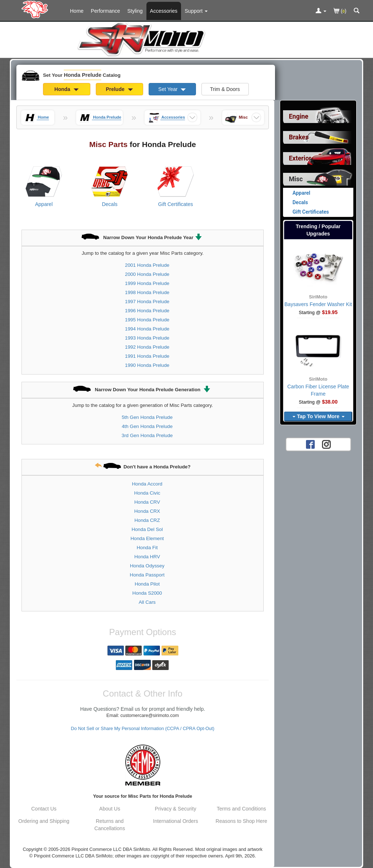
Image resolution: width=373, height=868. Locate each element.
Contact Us (44, 809)
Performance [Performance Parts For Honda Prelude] (105, 11)
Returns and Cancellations (110, 825)
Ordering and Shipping (44, 821)
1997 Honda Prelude (147, 302)
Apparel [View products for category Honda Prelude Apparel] (44, 204)
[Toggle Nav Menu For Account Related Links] (321, 11)
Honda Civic (147, 493)
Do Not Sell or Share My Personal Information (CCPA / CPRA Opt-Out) (143, 729)
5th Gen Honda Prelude (147, 417)
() (340, 11)
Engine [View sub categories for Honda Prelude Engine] (299, 116)
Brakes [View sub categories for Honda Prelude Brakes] (299, 137)
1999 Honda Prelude (147, 283)
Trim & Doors (225, 89)
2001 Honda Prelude (147, 265)
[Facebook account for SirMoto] (310, 444)
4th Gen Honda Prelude (147, 426)
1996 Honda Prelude (147, 311)
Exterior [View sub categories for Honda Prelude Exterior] (300, 158)
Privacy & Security (176, 809)
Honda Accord (147, 484)
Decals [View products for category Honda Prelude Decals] (110, 204)
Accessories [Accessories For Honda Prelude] (164, 11)
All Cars (147, 602)
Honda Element (147, 538)
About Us (110, 809)
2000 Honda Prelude (147, 274)
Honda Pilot (147, 584)
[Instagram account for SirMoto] (326, 444)
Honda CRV (147, 502)
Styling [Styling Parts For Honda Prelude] (135, 11)
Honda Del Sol (147, 529)
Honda (66, 89)
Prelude (119, 89)
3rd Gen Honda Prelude (147, 435)
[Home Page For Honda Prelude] (36, 9)
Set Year (172, 89)
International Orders (176, 821)
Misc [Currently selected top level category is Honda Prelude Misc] (296, 179)
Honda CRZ (147, 520)
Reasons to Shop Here (242, 821)
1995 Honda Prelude (147, 320)
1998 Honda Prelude (147, 292)
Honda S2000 (147, 593)
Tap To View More (318, 416)
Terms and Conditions (241, 809)
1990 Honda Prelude (147, 365)
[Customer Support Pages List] (196, 11)
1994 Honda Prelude (147, 329)
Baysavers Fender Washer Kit (318, 304)
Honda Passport (147, 575)
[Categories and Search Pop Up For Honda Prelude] (357, 11)
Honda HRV (147, 557)
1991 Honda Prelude (147, 356)
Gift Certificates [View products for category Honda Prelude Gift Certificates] (176, 204)
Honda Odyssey (147, 566)
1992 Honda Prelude (147, 347)
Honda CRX (147, 511)
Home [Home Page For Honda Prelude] (77, 11)
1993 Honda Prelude (147, 338)
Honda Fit (147, 548)
